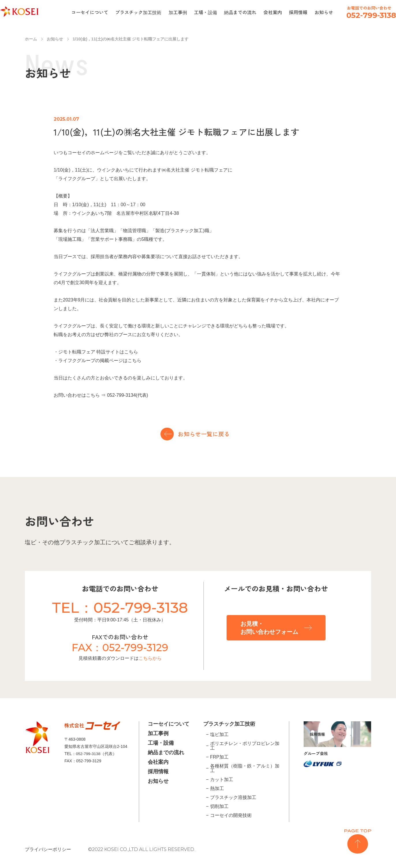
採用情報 (298, 12)
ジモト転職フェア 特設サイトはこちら (98, 352)
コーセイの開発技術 (231, 815)
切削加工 (219, 806)
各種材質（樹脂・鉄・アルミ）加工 (245, 768)
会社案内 (273, 12)
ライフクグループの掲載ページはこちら (100, 361)
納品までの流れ (240, 12)
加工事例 (178, 12)
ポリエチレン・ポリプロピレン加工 (245, 746)
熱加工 (217, 789)
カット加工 (222, 780)
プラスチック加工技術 (138, 12)
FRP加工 (219, 757)
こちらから (150, 658)
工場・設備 (206, 12)
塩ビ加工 (219, 735)
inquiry (386, 77)
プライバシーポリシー (48, 849)
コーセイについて (90, 12)
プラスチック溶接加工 (233, 798)
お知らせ (324, 12)
